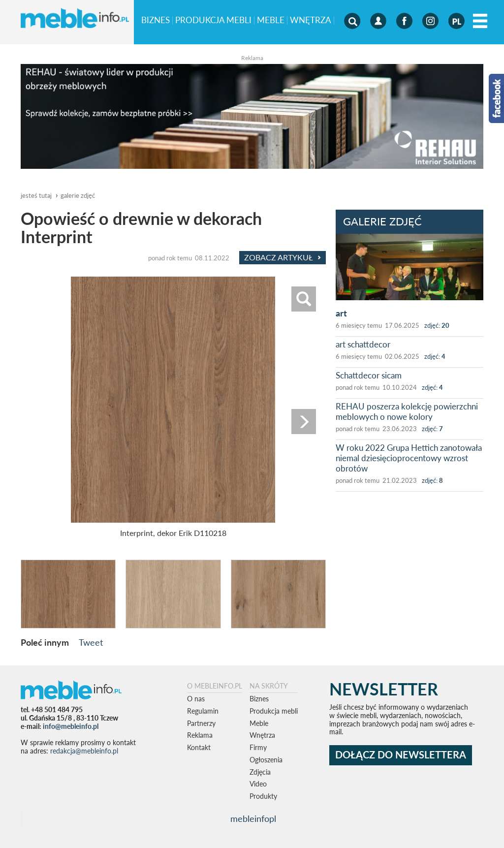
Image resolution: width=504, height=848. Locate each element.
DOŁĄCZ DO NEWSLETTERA (401, 755)
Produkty (263, 796)
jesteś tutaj (36, 195)
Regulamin (203, 711)
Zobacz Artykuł (283, 257)
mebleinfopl (253, 819)
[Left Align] (480, 21)
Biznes (156, 20)
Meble (271, 20)
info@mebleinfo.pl (71, 726)
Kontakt (199, 747)
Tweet (91, 642)
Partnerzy (201, 723)
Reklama (200, 735)
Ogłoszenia (266, 760)
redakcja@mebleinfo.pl (84, 751)
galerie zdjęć (78, 195)
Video (258, 784)
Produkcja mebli (213, 20)
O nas (196, 699)
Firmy (258, 747)
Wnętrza (311, 20)
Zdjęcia (260, 772)
